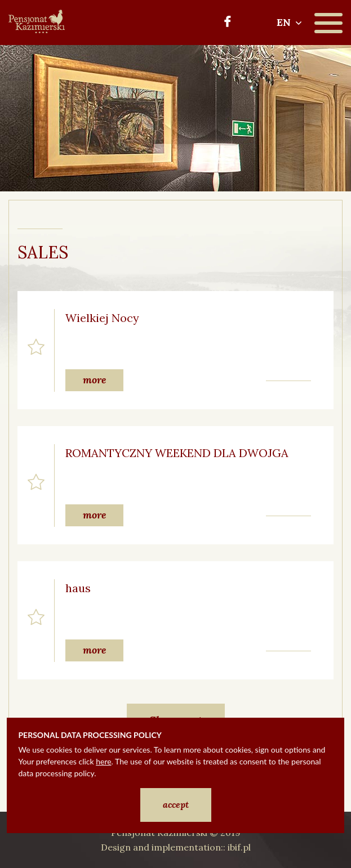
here (103, 761)
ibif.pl (239, 847)
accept (176, 804)
